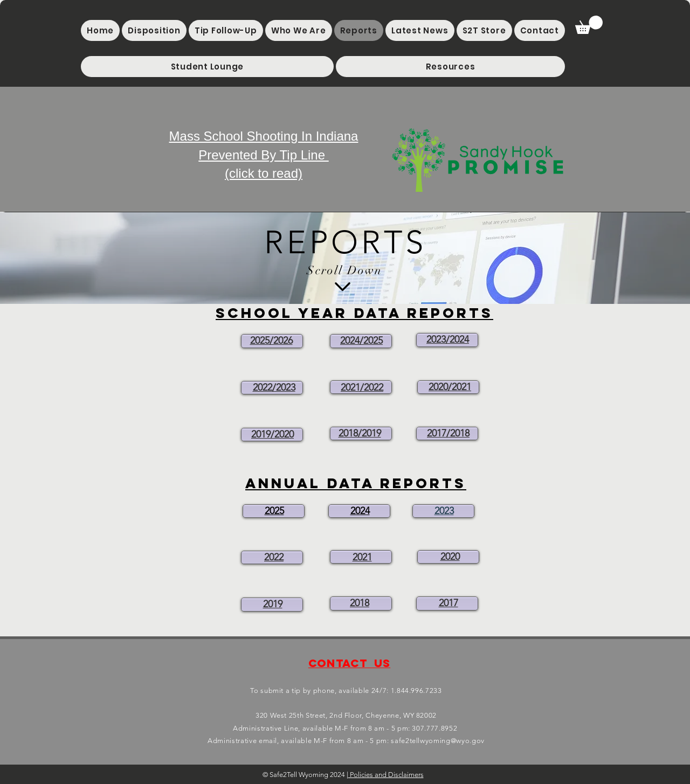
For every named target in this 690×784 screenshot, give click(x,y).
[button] (207, 67)
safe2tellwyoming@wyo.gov (438, 741)
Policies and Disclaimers (386, 775)
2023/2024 (448, 339)
